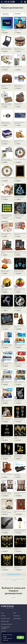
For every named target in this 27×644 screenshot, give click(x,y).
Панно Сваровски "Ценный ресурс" (18, 456)
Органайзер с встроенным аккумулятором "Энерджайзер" (18, 475)
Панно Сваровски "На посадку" (6, 30)
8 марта (13, 597)
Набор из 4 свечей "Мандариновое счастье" (5, 271)
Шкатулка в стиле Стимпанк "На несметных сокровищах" (20, 104)
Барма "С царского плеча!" (19, 30)
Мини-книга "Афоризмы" (7, 474)
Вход (15, 613)
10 (16, 579)
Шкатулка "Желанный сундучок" (6, 86)
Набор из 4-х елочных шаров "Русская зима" (6, 345)
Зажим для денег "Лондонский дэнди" (6, 123)
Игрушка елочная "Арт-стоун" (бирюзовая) (20, 197)
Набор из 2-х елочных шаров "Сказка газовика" (6, 401)
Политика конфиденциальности (6, 632)
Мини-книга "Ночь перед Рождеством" (20, 252)
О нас (2, 613)
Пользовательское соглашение (5, 628)
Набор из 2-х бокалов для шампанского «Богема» (19, 419)
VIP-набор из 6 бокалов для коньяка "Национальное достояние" (20, 493)
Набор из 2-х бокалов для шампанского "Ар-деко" (6, 456)
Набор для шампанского (7, 548)
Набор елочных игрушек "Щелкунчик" (20, 234)
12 (21, 579)
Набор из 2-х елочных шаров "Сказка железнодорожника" (6, 382)
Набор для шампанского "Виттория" (7, 567)
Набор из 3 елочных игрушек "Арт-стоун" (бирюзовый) (19, 215)
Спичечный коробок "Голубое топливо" (6, 67)
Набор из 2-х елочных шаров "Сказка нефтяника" (6, 364)
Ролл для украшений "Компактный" (19, 123)
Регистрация (16, 616)
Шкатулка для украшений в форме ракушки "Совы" (19, 49)
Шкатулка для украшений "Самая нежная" (19, 86)
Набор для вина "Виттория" (18, 567)
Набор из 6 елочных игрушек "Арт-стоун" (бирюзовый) (6, 327)
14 (12, 581)
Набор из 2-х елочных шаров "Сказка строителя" (19, 382)
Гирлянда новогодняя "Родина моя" (6, 197)
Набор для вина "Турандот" (18, 549)
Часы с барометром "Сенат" (19, 327)
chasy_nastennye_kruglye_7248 (7, 178)
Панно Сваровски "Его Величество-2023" (6, 419)
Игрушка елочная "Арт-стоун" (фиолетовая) (6, 308)
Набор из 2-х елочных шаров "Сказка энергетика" (19, 345)
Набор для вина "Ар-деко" (6, 438)
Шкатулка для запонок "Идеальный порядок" (6, 49)
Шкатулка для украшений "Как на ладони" (6, 141)
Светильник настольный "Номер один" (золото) (20, 530)
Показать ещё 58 (13, 574)
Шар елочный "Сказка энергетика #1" (20, 290)
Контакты (3, 616)
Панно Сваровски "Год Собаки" (20, 178)
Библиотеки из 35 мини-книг (20, 512)
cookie (5, 636)
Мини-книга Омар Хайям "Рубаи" (7, 252)
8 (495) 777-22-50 (7, 606)
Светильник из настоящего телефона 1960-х (6, 512)
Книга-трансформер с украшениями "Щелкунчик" (6, 234)
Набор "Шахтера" (18, 67)
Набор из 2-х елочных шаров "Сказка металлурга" (19, 364)
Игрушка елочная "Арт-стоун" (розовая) (20, 308)
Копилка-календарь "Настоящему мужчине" (7, 160)
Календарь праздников (6, 624)
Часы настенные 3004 (20, 159)
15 (15, 581)
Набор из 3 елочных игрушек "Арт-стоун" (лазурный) (19, 271)
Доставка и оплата (5, 619)
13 (24, 579)
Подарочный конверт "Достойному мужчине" (6, 104)
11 (19, 579)
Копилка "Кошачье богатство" (19, 141)
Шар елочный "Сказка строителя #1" (6, 290)
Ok (20, 637)
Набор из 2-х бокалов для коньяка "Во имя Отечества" (6, 493)
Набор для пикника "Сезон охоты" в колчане (6, 530)
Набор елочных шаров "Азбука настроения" (6, 215)
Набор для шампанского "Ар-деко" (20, 438)
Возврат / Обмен (5, 621)
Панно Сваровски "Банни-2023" (18, 401)
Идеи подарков (17, 619)
